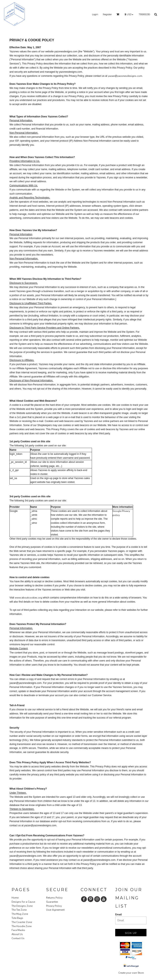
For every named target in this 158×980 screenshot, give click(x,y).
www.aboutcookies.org (28, 598)
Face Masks (18, 930)
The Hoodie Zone (21, 926)
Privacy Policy (54, 906)
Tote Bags (17, 918)
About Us (17, 934)
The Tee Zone (19, 910)
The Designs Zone (22, 906)
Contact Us (18, 938)
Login (95, 14)
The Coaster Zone (22, 922)
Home (15, 898)
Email (118, 915)
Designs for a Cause (23, 902)
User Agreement (55, 910)
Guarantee (52, 902)
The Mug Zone (20, 914)
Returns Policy (54, 898)
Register (107, 14)
